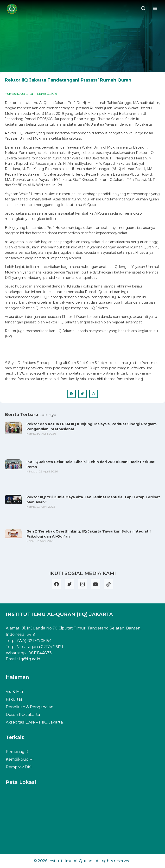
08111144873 (40, 653)
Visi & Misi (14, 692)
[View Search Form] (143, 9)
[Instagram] (82, 584)
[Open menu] (155, 8)
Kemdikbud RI (20, 759)
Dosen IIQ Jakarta (23, 714)
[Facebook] (57, 584)
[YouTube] (95, 584)
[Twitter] (70, 584)
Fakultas (14, 699)
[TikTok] (108, 584)
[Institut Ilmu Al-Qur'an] (14, 9)
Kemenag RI (18, 752)
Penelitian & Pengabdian (30, 707)
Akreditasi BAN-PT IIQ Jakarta (34, 722)
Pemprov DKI (19, 767)
